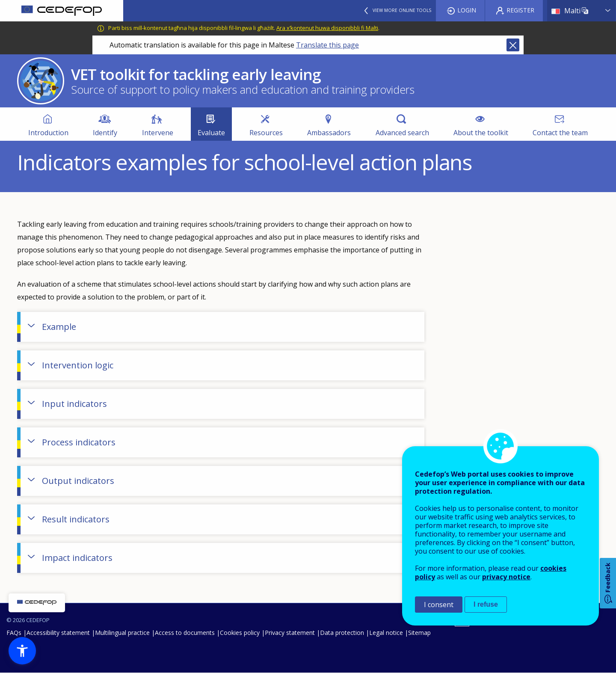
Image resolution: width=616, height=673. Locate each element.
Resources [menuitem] (266, 133)
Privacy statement (290, 633)
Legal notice (386, 633)
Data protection (342, 633)
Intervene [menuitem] (158, 133)
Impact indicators (77, 558)
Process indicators (79, 442)
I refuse (486, 604)
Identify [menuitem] (105, 133)
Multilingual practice (122, 633)
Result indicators (76, 519)
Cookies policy (240, 633)
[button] (22, 651)
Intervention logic (78, 365)
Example (59, 327)
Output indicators (78, 481)
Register (520, 10)
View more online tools (402, 10)
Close (513, 45)
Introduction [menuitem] (48, 133)
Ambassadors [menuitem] (329, 133)
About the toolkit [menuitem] (481, 133)
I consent (439, 605)
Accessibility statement (58, 633)
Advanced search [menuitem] (402, 133)
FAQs (14, 633)
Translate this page (327, 45)
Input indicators (74, 404)
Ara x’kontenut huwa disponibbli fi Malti (327, 28)
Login (467, 10)
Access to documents (185, 633)
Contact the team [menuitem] (560, 133)
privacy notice (506, 577)
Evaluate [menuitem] (211, 133)
